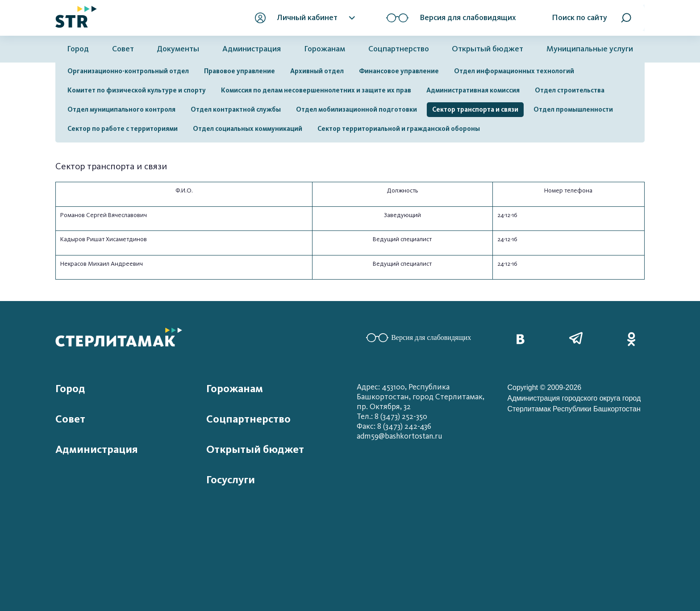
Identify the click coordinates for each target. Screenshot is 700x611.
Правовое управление (240, 71)
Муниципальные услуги (590, 49)
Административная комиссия (473, 90)
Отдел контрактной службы (236, 109)
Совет (123, 49)
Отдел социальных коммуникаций (248, 129)
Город (78, 49)
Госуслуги (231, 480)
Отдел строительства (570, 90)
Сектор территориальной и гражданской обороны (399, 129)
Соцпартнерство (399, 49)
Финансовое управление (399, 71)
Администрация (252, 49)
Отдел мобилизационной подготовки (356, 109)
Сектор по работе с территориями (123, 129)
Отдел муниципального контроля (121, 109)
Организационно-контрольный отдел (128, 71)
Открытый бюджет (487, 49)
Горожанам (325, 49)
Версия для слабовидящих (419, 338)
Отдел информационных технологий (514, 71)
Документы (178, 49)
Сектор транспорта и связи (475, 109)
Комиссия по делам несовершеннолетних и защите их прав (316, 90)
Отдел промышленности (573, 109)
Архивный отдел (317, 71)
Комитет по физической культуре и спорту (137, 90)
